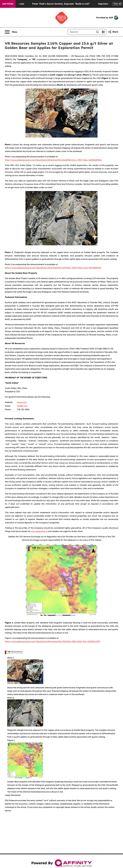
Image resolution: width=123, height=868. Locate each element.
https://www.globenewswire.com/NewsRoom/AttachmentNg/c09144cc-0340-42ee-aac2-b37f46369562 (53, 268)
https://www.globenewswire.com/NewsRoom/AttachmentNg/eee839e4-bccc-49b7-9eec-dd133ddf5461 (53, 160)
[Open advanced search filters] (103, 32)
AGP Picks (8, 4)
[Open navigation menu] (11, 32)
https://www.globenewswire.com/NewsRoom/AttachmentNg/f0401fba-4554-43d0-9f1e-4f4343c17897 (53, 641)
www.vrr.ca (22, 402)
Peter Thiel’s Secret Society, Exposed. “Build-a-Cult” (68, 4)
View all (117, 4)
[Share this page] (113, 32)
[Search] (81, 32)
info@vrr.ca (22, 406)
